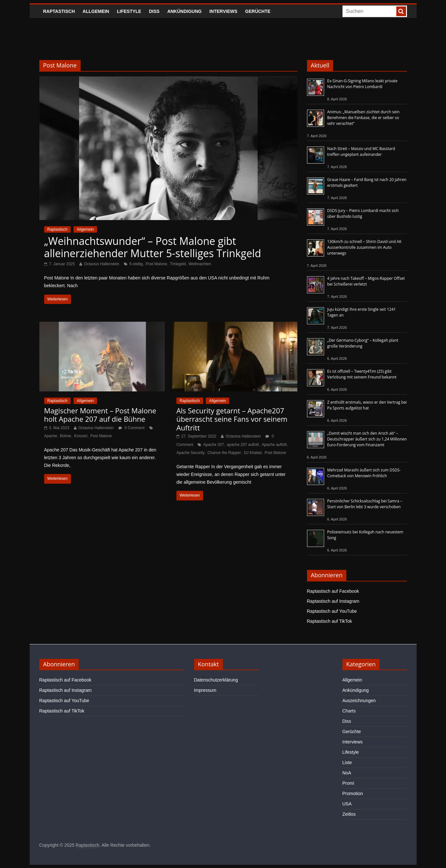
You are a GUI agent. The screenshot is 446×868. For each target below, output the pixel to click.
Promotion (353, 793)
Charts (349, 711)
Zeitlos (349, 814)
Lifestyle (129, 11)
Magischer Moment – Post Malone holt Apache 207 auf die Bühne (100, 415)
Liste (347, 762)
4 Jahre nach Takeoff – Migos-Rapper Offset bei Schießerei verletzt (366, 281)
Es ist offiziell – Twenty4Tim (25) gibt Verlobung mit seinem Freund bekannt (362, 374)
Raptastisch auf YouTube (332, 611)
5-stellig (136, 264)
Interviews (223, 11)
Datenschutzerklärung (216, 680)
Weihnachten (200, 264)
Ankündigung (185, 11)
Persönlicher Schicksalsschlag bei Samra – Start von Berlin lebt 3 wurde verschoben (365, 504)
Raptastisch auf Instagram (333, 601)
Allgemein (96, 11)
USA (347, 804)
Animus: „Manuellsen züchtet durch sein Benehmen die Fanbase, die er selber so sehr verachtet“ (363, 118)
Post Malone (156, 264)
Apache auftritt (274, 445)
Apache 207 (213, 445)
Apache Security (190, 453)
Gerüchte (258, 11)
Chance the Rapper (224, 453)
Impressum (205, 690)
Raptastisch (59, 11)
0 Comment (131, 428)
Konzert (81, 436)
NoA (347, 773)
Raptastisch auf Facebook (333, 591)
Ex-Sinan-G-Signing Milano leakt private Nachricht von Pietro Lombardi (362, 84)
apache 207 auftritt (243, 445)
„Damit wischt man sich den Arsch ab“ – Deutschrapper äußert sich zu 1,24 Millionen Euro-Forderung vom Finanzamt (367, 439)
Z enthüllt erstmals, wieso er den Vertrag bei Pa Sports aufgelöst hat (367, 405)
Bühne (66, 436)
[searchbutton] (401, 11)
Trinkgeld (178, 264)
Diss (154, 11)
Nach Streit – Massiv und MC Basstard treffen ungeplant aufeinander (361, 151)
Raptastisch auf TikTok (330, 621)
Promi (348, 783)
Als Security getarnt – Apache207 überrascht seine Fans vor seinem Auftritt (232, 419)
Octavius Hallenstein (101, 264)
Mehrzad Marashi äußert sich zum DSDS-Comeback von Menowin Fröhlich (364, 473)
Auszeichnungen (359, 701)
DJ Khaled (253, 453)
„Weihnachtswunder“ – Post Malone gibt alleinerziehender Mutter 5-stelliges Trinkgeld (153, 247)
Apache (51, 436)
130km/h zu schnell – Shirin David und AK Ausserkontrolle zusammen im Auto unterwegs (365, 247)
